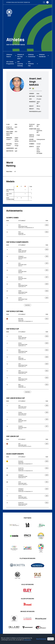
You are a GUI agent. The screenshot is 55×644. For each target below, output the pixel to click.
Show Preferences (41, 639)
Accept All (51, 639)
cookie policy (27, 640)
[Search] (44, 2)
